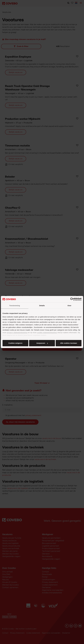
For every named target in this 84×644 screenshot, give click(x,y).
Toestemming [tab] (15, 306)
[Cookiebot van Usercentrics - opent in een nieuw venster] (72, 299)
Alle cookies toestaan (15, 343)
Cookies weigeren (68, 343)
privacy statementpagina (17, 333)
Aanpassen (42, 343)
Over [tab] (69, 306)
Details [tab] (42, 306)
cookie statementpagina (47, 333)
